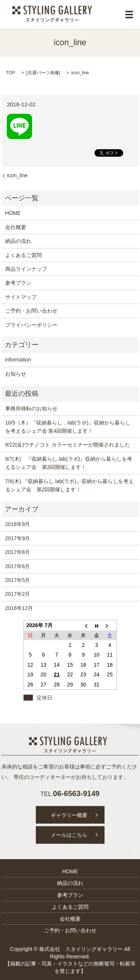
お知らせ (16, 374)
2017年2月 (18, 594)
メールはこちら (69, 835)
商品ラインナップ (26, 269)
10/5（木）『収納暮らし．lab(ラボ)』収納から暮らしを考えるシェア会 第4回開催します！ (68, 427)
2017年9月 (18, 538)
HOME (13, 213)
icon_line (17, 175)
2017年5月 (18, 580)
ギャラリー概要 (69, 815)
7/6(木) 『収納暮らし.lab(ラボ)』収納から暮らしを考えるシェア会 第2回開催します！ (70, 485)
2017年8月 (18, 552)
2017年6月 (18, 566)
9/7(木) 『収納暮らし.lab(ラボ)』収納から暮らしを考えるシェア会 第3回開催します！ (69, 463)
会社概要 (16, 227)
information (18, 360)
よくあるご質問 (24, 255)
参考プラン (18, 283)
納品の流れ (18, 241)
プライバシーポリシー (31, 325)
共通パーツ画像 (43, 73)
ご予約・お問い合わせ (31, 311)
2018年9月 (18, 524)
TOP (10, 73)
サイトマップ (21, 297)
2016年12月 (19, 608)
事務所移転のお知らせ (31, 408)
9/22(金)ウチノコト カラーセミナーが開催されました (68, 445)
